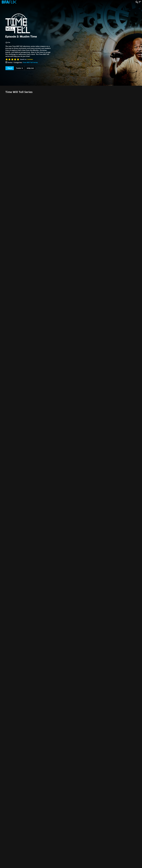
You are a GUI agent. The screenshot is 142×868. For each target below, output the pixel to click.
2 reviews (30, 59)
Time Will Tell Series (30, 62)
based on (26, 59)
